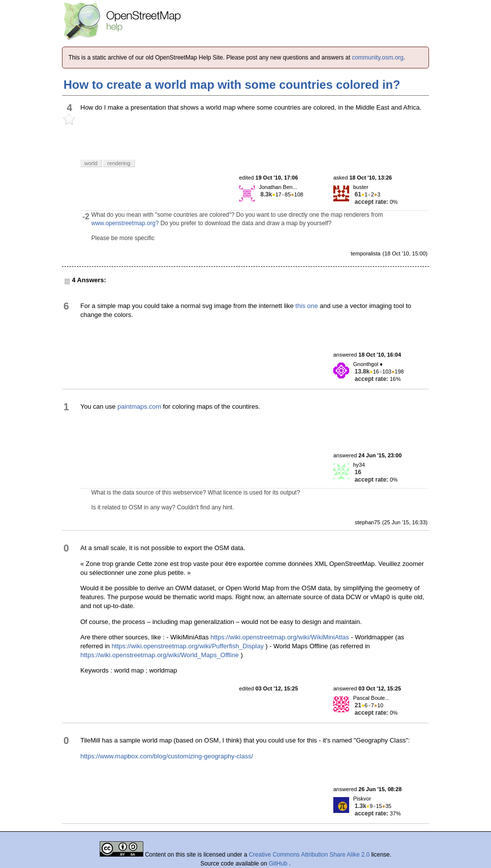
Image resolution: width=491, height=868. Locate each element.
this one (307, 306)
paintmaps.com (139, 406)
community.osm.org (378, 58)
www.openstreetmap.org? (125, 223)
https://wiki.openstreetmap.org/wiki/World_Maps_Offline (160, 655)
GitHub (279, 864)
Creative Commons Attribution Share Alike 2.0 (309, 855)
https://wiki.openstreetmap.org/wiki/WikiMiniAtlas (280, 637)
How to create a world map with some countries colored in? (232, 85)
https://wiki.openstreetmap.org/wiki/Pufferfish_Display (188, 646)
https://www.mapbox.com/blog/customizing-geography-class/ (167, 756)
